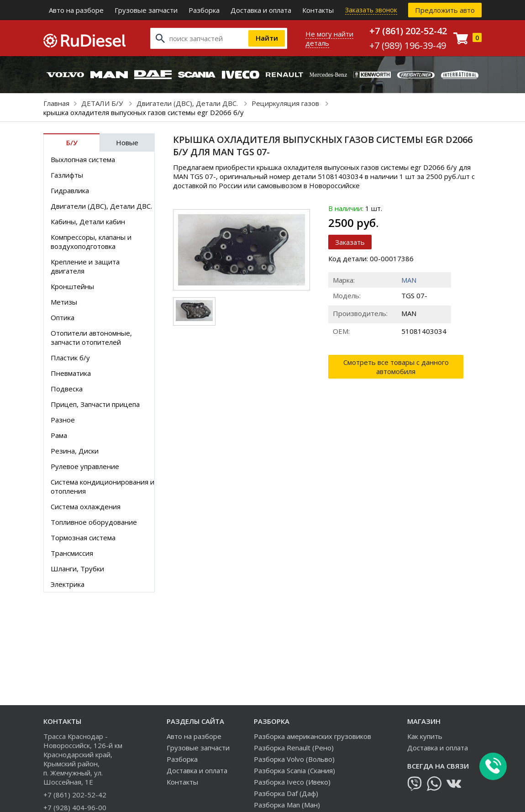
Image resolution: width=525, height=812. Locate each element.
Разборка (204, 10)
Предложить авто (445, 10)
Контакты (318, 10)
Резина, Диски (75, 451)
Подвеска (67, 389)
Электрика (68, 584)
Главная (56, 103)
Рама (59, 435)
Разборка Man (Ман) (287, 805)
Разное (63, 420)
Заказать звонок (371, 10)
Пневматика (71, 373)
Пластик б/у (70, 358)
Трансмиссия (72, 553)
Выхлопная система (83, 159)
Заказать (350, 242)
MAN (409, 280)
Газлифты (67, 175)
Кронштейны (72, 286)
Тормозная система (83, 538)
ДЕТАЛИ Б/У (103, 103)
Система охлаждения (86, 506)
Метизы (64, 302)
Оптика (63, 317)
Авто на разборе (76, 10)
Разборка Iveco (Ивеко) (292, 782)
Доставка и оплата (261, 10)
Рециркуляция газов (286, 103)
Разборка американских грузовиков (312, 736)
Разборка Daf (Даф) (286, 793)
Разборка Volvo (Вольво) (294, 759)
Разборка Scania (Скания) (294, 770)
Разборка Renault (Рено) (294, 748)
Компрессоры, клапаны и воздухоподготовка (91, 242)
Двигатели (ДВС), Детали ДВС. (188, 103)
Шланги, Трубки (77, 569)
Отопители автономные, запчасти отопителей (91, 337)
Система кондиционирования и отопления (102, 486)
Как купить (425, 736)
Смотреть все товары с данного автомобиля (396, 367)
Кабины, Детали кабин (88, 221)
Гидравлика (70, 190)
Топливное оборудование (94, 522)
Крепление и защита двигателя (85, 266)
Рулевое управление (85, 466)
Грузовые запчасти (146, 10)
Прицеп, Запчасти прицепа (95, 404)
